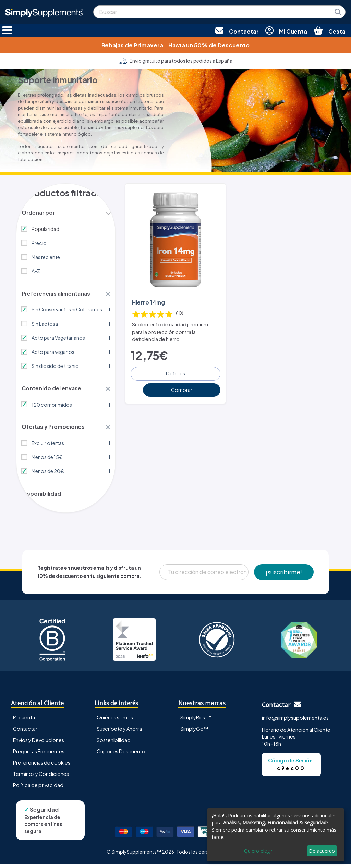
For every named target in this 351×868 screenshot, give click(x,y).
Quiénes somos (115, 721)
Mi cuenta (24, 721)
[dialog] (276, 835)
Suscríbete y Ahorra (119, 733)
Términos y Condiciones (41, 778)
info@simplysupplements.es (295, 722)
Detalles (175, 372)
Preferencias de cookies (42, 767)
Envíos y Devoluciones (39, 744)
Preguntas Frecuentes (39, 755)
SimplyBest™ (196, 721)
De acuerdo (322, 851)
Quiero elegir (258, 851)
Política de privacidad (38, 789)
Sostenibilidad (114, 744)
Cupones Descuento (121, 755)
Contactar (25, 733)
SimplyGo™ (194, 733)
